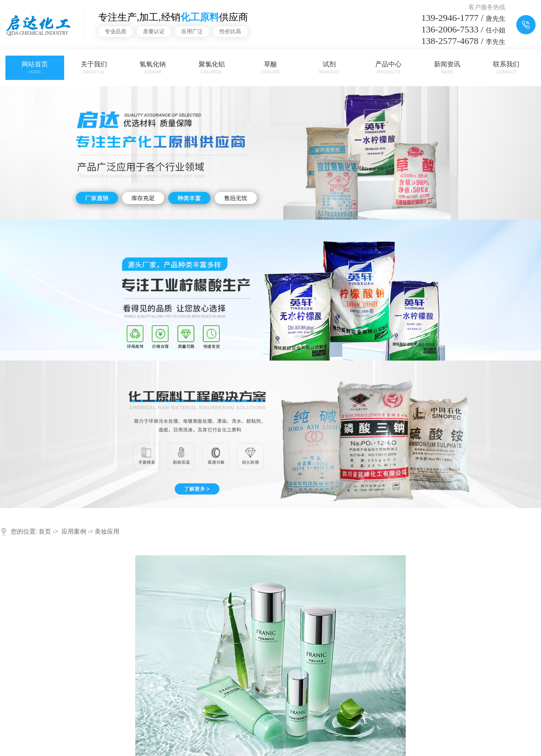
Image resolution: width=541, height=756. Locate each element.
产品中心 (388, 68)
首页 (45, 531)
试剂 (329, 68)
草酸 (270, 68)
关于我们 (94, 68)
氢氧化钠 (152, 68)
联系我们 (506, 68)
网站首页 (35, 68)
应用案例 (74, 531)
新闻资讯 (447, 68)
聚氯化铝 (212, 68)
